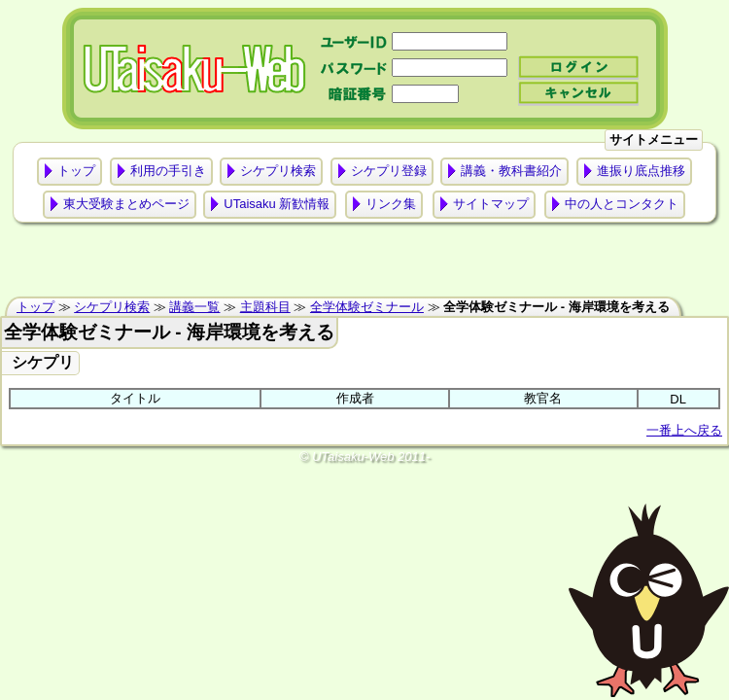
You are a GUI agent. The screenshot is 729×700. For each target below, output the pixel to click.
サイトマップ (491, 204)
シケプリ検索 (278, 171)
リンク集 (391, 204)
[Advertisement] (364, 264)
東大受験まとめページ (126, 204)
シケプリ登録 (389, 171)
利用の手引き (168, 171)
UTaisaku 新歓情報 (277, 204)
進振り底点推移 (641, 171)
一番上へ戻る (684, 430)
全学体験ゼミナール (367, 307)
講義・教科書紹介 (511, 171)
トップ (76, 171)
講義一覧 (194, 307)
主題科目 (265, 307)
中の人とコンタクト (622, 204)
